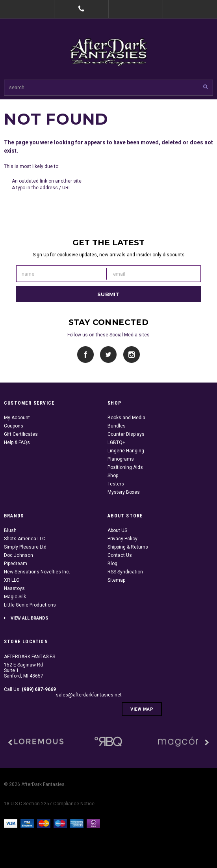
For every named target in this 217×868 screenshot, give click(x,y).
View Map (142, 709)
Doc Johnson (19, 555)
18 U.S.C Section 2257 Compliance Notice (49, 804)
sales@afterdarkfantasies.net (89, 695)
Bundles (117, 426)
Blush (10, 530)
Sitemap (116, 580)
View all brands (30, 618)
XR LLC (12, 580)
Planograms (121, 459)
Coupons (14, 426)
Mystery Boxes (124, 492)
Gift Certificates (21, 434)
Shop (113, 476)
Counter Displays (126, 434)
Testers (116, 484)
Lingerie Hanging (126, 451)
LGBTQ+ (116, 442)
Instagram (131, 355)
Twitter (108, 355)
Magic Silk (15, 597)
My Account (17, 418)
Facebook (86, 355)
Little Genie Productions (30, 605)
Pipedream (16, 564)
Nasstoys (14, 588)
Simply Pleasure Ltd (25, 547)
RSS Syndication (125, 572)
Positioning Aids (125, 467)
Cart (190, 9)
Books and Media (126, 418)
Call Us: (30, 689)
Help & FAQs (17, 442)
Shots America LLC (25, 539)
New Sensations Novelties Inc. (37, 572)
